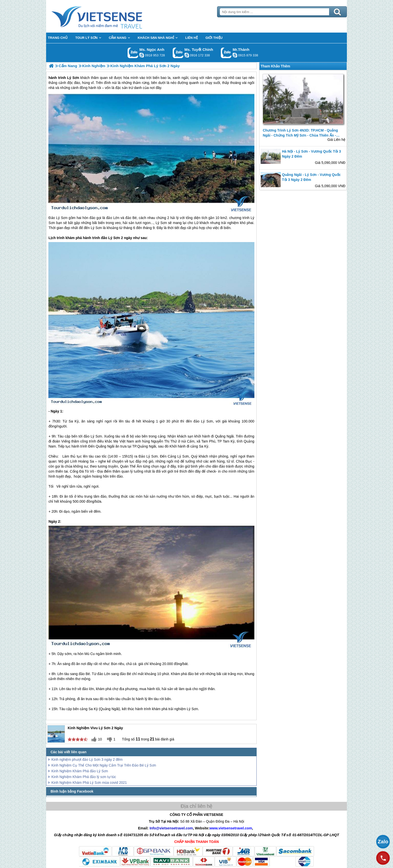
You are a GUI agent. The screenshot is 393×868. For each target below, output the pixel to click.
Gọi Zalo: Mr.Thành (226, 53)
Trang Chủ (109, 16)
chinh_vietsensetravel (187, 55)
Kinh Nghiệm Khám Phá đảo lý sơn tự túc (84, 777)
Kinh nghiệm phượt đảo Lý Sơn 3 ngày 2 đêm (87, 760)
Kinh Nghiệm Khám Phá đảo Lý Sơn (80, 771)
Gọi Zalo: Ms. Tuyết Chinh (178, 53)
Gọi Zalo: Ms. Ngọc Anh (133, 53)
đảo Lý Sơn (111, 238)
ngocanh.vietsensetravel (142, 55)
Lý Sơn (161, 223)
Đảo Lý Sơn (58, 218)
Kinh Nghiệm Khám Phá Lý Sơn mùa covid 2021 (89, 783)
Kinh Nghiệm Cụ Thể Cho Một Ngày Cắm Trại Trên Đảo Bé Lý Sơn (104, 765)
